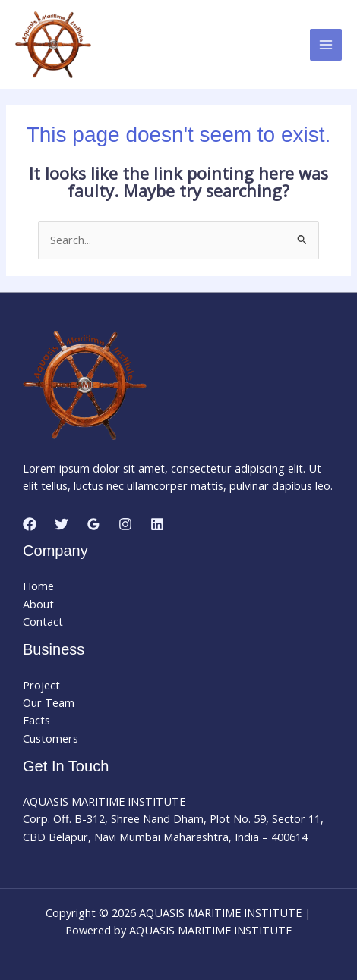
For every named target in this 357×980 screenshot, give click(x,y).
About (38, 604)
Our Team (49, 702)
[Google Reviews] (93, 524)
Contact (43, 621)
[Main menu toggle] (326, 45)
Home (38, 586)
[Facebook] (30, 524)
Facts (36, 720)
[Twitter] (62, 524)
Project (41, 685)
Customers (51, 738)
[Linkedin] (157, 524)
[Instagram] (125, 524)
